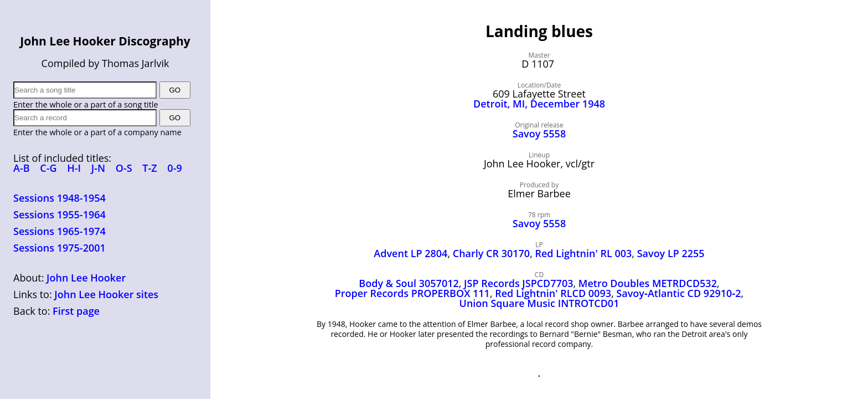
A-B (22, 168)
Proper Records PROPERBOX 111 (412, 293)
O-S (124, 168)
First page (76, 311)
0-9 (174, 168)
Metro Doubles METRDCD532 (648, 283)
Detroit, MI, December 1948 (539, 104)
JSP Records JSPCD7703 (518, 283)
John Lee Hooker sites (106, 294)
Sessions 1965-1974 (60, 231)
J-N (98, 168)
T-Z (149, 168)
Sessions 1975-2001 (60, 248)
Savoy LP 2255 (671, 253)
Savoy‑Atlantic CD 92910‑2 (678, 293)
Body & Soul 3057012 (409, 283)
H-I (74, 168)
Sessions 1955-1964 (60, 214)
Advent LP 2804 (410, 253)
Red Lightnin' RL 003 (583, 253)
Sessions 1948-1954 (60, 198)
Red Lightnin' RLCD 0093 (553, 293)
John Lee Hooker (86, 278)
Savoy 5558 (539, 134)
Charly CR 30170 (491, 253)
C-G (48, 168)
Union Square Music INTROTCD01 (539, 303)
